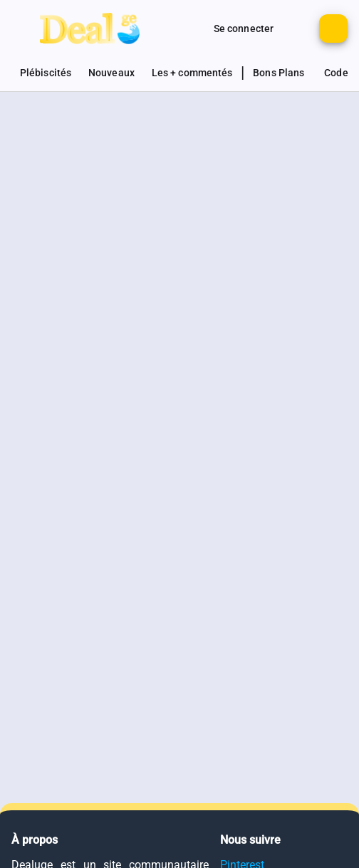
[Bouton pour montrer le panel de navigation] (26, 29)
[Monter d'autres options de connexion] (191, 29)
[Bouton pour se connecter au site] (244, 29)
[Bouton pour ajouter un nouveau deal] (333, 29)
